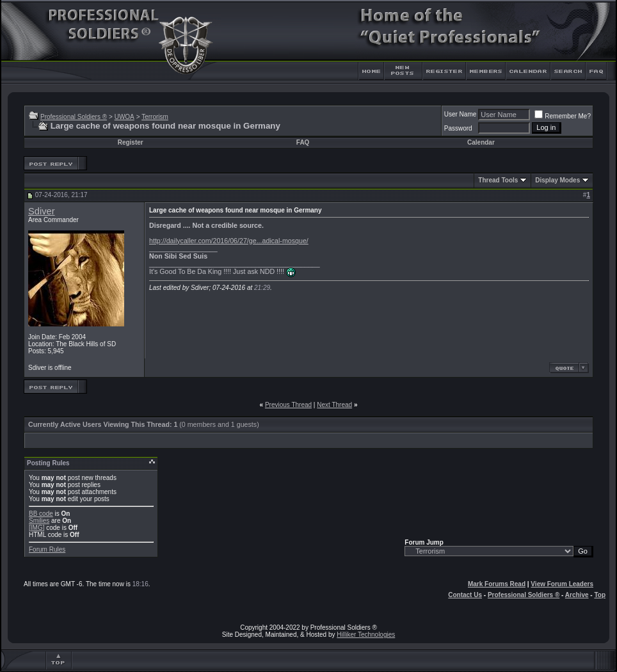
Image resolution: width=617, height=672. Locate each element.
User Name (461, 114)
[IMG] (36, 528)
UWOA (124, 117)
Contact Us (465, 595)
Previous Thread (288, 405)
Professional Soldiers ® (74, 117)
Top (600, 595)
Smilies (39, 521)
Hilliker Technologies (366, 635)
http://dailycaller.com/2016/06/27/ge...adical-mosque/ (229, 241)
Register (131, 142)
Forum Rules (47, 549)
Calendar (481, 142)
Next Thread (334, 405)
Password (458, 128)
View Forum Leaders (562, 584)
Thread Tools (498, 180)
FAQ (303, 142)
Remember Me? (563, 116)
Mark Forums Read (497, 584)
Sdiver (42, 211)
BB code (41, 514)
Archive (577, 595)
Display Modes (557, 180)
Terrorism (155, 117)
